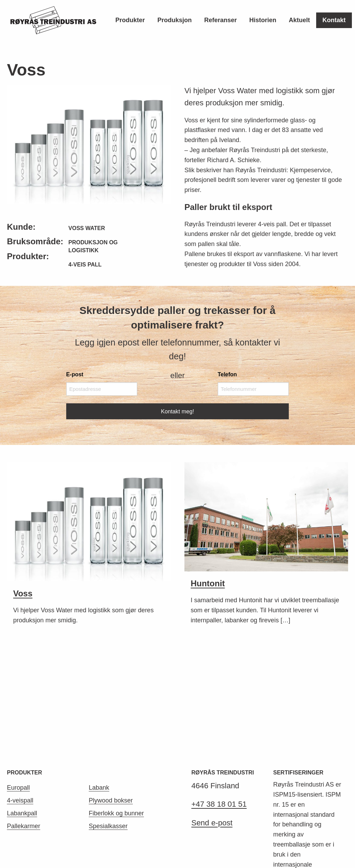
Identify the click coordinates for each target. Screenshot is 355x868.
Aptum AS (145, 847)
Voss (23, 593)
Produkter (130, 20)
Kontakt (334, 20)
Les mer (284, 791)
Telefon (227, 374)
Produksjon (175, 20)
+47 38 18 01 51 (219, 705)
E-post (75, 374)
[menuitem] (130, 20)
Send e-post (212, 723)
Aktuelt (299, 20)
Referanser (220, 20)
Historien (263, 20)
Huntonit (208, 583)
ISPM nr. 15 (300, 810)
